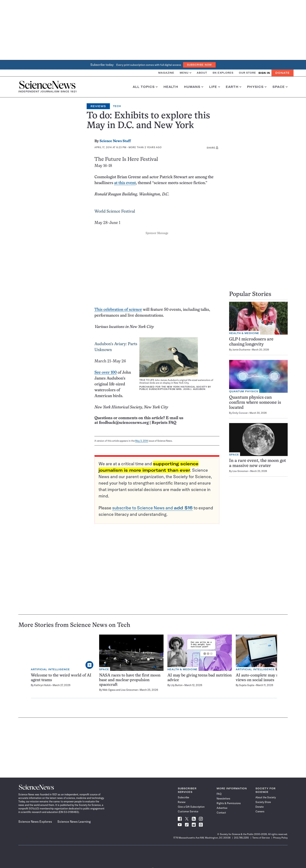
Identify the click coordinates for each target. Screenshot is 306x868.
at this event (125, 183)
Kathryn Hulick (42, 685)
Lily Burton (177, 685)
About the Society (266, 797)
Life (215, 87)
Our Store (247, 73)
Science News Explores (35, 822)
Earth (234, 87)
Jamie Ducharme (241, 350)
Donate (282, 73)
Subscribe (183, 797)
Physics (257, 87)
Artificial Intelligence (50, 669)
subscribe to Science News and (152, 508)
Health (171, 87)
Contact (221, 813)
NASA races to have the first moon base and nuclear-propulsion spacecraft (130, 680)
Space (280, 87)
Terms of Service (261, 838)
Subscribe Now (199, 65)
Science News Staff (115, 141)
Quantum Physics (244, 391)
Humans (194, 87)
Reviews (98, 106)
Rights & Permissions (229, 803)
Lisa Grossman (240, 471)
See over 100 (106, 373)
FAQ (219, 794)
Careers (260, 811)
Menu (185, 73)
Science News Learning (74, 822)
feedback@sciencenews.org (124, 423)
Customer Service (188, 811)
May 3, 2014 (142, 441)
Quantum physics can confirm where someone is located (255, 403)
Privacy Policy (280, 838)
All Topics (145, 87)
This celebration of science (118, 310)
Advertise (222, 808)
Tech (117, 106)
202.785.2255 (241, 838)
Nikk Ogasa (109, 690)
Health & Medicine (244, 333)
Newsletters (223, 798)
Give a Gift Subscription (191, 807)
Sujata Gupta (247, 685)
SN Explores (223, 73)
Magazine (166, 73)
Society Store (263, 802)
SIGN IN (264, 73)
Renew (182, 802)
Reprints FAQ (164, 423)
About (202, 73)
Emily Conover (240, 413)
